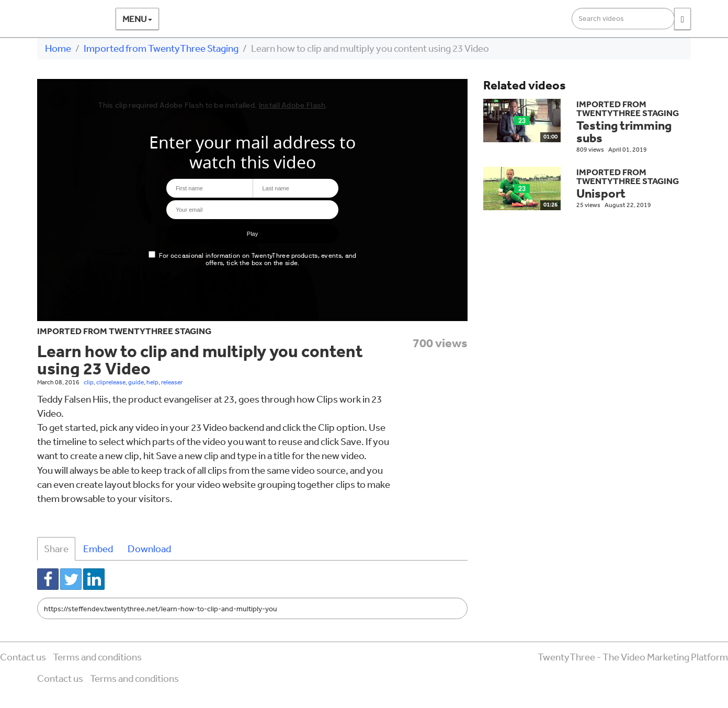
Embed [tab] (98, 549)
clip (89, 382)
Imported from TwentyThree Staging (161, 48)
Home (58, 48)
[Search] (682, 19)
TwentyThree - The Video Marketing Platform (633, 657)
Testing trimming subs (624, 132)
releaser (172, 382)
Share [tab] (56, 549)
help (152, 382)
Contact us (23, 657)
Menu (137, 19)
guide (136, 382)
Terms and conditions (97, 657)
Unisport (601, 193)
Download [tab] (149, 549)
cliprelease (111, 382)
